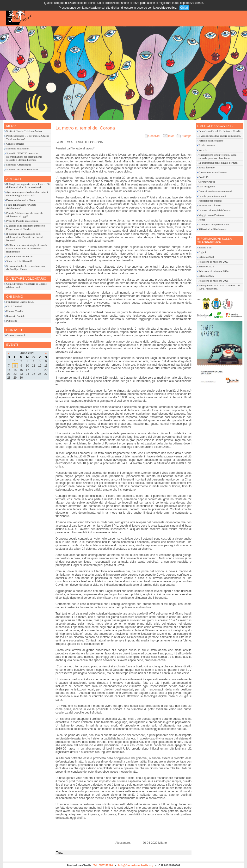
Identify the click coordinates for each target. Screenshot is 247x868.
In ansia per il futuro (210, 205)
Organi (202, 252)
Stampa (184, 136)
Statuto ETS (205, 247)
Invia (169, 136)
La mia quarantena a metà (212, 196)
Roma (202, 220)
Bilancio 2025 (206, 276)
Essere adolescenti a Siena (21, 200)
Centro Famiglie (15, 144)
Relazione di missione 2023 (213, 262)
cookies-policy (166, 8)
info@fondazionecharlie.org (136, 865)
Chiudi (184, 8)
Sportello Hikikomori (18, 148)
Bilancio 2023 (206, 257)
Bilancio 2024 (206, 266)
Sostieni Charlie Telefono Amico (24, 131)
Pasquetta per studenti (210, 201)
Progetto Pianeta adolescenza (22, 221)
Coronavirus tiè (207, 182)
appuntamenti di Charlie (19, 256)
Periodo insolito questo (211, 141)
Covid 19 (204, 177)
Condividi (153, 136)
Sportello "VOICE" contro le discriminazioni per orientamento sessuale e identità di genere (24, 157)
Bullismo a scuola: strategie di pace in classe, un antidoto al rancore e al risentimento (27, 248)
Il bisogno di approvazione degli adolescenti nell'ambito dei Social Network (24, 237)
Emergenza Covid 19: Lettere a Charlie (220, 131)
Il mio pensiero (207, 145)
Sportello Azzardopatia (19, 165)
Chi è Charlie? (14, 306)
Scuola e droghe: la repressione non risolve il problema (26, 268)
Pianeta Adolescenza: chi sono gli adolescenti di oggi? (24, 215)
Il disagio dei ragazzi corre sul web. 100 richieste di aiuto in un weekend (28, 186)
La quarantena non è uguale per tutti (218, 163)
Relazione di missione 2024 (213, 271)
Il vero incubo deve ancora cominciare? (220, 136)
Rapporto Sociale (16, 316)
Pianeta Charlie (15, 311)
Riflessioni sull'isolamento (213, 229)
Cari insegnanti (207, 186)
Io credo (203, 150)
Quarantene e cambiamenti (213, 172)
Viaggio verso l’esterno (211, 215)
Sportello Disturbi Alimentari (22, 169)
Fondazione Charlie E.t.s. (20, 302)
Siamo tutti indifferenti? (19, 261)
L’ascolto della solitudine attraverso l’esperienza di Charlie (26, 227)
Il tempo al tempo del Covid (214, 224)
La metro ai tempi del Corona (214, 210)
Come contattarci (15, 335)
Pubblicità (12, 321)
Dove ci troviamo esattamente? (215, 191)
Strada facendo (207, 167)
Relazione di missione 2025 (213, 281)
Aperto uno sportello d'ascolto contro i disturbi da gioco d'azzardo (27, 194)
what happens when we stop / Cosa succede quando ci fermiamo (217, 156)
